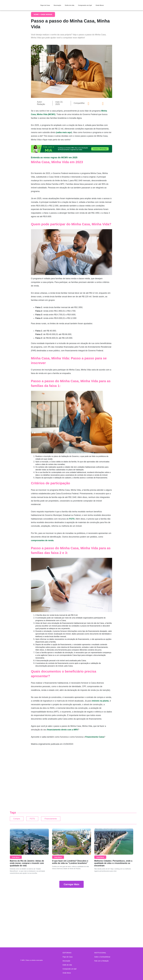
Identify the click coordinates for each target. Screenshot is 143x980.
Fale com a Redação (101, 961)
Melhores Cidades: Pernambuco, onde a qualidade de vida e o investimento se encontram (113, 864)
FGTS (72, 519)
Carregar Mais (71, 885)
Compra (18, 819)
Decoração (57, 5)
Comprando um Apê (85, 5)
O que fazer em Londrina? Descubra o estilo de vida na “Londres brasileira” (70, 863)
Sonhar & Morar (22, 4)
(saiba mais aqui (64, 132)
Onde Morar (100, 5)
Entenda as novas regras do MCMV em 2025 (54, 157)
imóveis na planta (100, 701)
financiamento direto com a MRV (63, 730)
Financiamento (59, 819)
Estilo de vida (70, 5)
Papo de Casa (45, 5)
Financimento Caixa (95, 737)
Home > (37, 14)
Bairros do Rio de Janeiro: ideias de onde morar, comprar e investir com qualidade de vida (27, 864)
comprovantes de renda (42, 540)
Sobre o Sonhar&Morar (102, 957)
